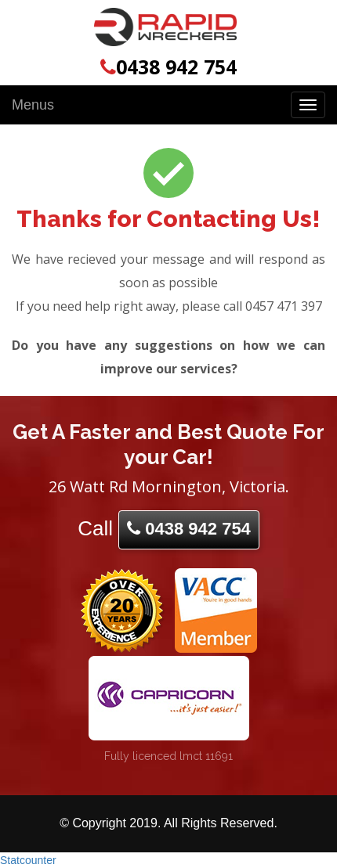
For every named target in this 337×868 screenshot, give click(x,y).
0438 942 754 (168, 67)
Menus (33, 105)
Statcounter (28, 860)
